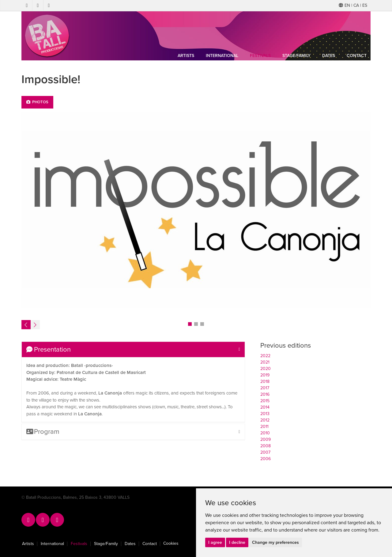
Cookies (171, 544)
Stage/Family (296, 56)
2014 (265, 407)
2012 (265, 420)
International (222, 56)
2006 (266, 459)
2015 (265, 401)
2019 (265, 375)
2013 (265, 414)
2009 (266, 439)
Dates (329, 56)
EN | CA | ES (353, 5)
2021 (265, 362)
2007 (265, 452)
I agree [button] (215, 542)
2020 (266, 369)
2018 (265, 382)
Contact (357, 56)
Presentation (49, 349)
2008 (266, 446)
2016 (265, 394)
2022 (265, 356)
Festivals (260, 56)
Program (43, 432)
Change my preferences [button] (275, 542)
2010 (265, 433)
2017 (265, 388)
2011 (264, 427)
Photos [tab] (37, 102)
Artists (186, 56)
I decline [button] (237, 542)
